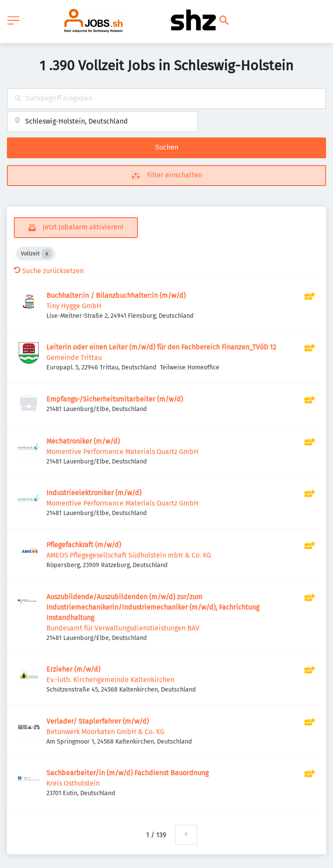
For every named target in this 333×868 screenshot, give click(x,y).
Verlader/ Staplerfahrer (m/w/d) (98, 721)
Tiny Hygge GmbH (74, 306)
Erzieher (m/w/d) (73, 669)
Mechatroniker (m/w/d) (83, 441)
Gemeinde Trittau (74, 357)
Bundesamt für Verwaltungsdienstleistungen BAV (123, 628)
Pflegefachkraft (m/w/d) (84, 545)
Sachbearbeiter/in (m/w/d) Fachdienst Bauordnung (127, 773)
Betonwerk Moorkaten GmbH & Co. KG (105, 732)
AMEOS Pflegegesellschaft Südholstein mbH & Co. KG (129, 555)
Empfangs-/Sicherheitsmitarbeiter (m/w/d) (115, 399)
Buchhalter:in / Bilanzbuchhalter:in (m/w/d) (116, 295)
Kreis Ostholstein (73, 783)
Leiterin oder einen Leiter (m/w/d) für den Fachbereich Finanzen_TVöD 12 (161, 347)
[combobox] (166, 99)
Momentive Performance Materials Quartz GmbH (122, 452)
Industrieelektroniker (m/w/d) (94, 493)
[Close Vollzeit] (47, 254)
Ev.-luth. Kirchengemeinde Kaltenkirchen (110, 680)
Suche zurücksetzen (49, 271)
